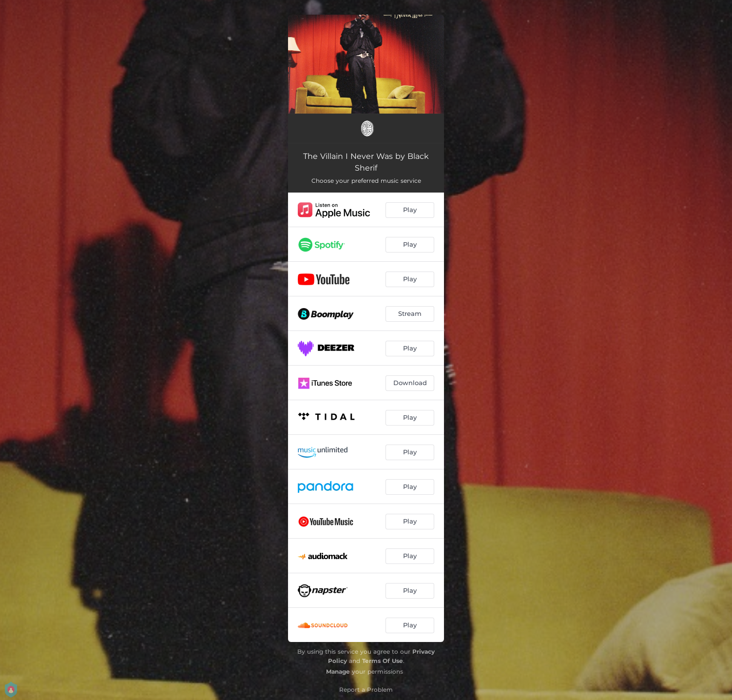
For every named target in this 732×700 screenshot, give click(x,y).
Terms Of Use (383, 661)
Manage (338, 671)
